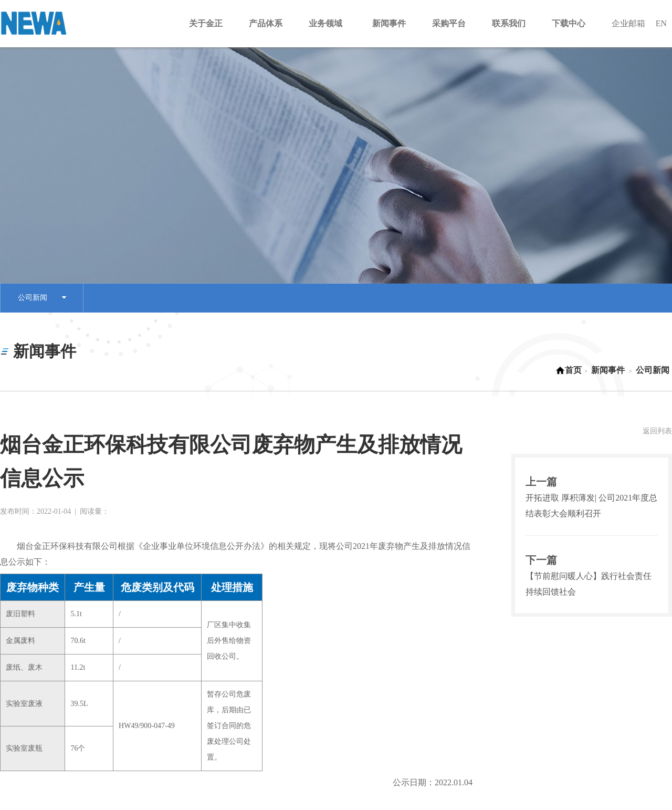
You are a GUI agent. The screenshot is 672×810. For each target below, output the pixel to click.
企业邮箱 (628, 23)
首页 (569, 370)
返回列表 (657, 431)
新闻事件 (608, 370)
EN (661, 23)
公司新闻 (42, 298)
